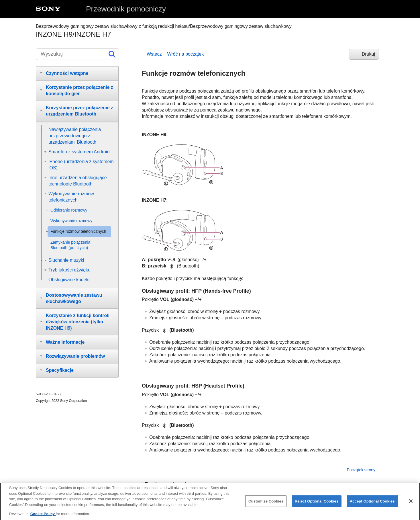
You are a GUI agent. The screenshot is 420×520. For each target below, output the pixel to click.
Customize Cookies (266, 506)
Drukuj (368, 54)
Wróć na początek (185, 54)
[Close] (411, 505)
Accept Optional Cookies (372, 506)
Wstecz (154, 54)
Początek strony (361, 470)
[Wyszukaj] (77, 54)
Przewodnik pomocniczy (126, 9)
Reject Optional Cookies (317, 506)
